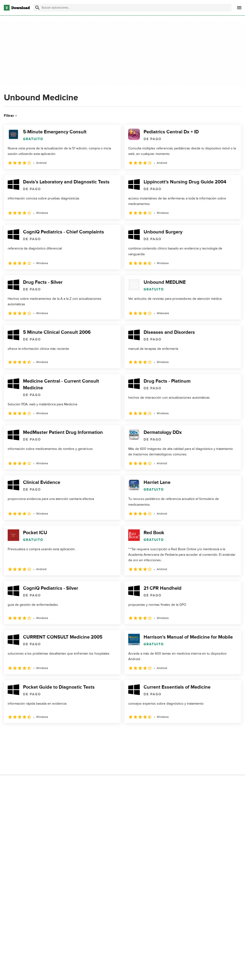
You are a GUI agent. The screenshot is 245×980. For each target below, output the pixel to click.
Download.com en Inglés (85, 800)
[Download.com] (17, 8)
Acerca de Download (82, 776)
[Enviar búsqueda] (37, 8)
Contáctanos (76, 792)
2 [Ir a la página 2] (21, 734)
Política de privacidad (144, 776)
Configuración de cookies (147, 814)
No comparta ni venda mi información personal (147, 803)
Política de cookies (142, 792)
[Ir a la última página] (231, 734)
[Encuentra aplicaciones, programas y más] (132, 8)
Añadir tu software (80, 784)
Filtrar (11, 116)
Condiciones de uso (143, 784)
